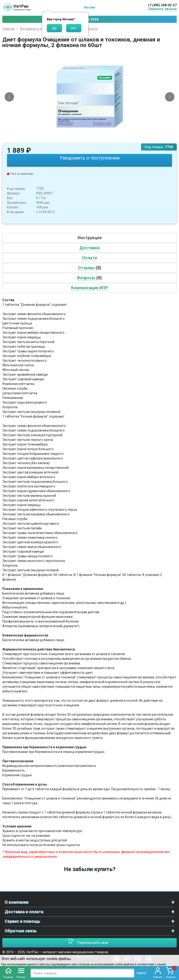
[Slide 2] (92, 140)
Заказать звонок (162, 9)
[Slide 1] (88, 140)
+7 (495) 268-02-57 (162, 5)
